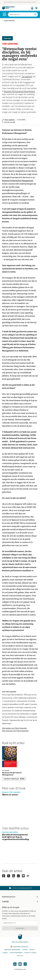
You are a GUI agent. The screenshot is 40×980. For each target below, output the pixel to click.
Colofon (25, 950)
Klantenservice (20, 897)
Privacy (32, 950)
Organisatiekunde (9, 21)
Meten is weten (10, 795)
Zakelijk (20, 902)
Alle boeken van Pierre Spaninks (14, 728)
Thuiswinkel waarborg (19, 947)
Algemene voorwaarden (12, 950)
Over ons (20, 956)
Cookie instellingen (16, 953)
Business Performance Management (19, 91)
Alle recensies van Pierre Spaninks (15, 731)
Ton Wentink (27, 76)
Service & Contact (30, 953)
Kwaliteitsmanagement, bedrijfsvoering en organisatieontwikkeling (16, 837)
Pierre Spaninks (10, 120)
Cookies (5, 953)
